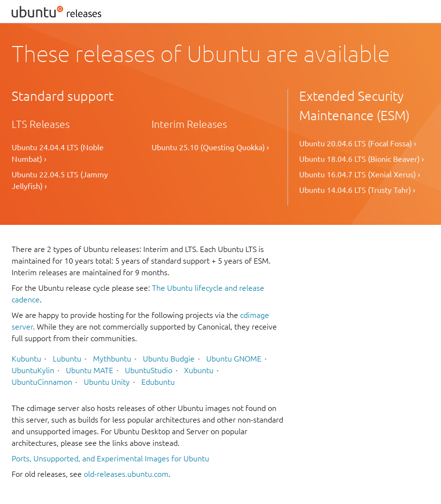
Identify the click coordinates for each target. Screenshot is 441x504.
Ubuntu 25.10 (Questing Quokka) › (210, 147)
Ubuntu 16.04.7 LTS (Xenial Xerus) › (360, 174)
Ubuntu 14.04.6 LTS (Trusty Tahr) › (357, 190)
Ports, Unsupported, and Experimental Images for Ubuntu (110, 458)
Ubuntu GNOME (234, 359)
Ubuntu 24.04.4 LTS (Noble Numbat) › (58, 153)
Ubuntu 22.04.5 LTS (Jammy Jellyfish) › (60, 180)
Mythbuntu (112, 359)
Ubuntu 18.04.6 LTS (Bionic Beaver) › (362, 159)
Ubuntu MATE (90, 370)
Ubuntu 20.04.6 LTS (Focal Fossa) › (358, 143)
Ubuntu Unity (107, 382)
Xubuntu (199, 370)
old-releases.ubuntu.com (126, 474)
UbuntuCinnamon (42, 382)
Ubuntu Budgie (169, 359)
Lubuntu (67, 359)
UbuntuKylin (33, 370)
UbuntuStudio (149, 370)
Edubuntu (158, 382)
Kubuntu (26, 359)
